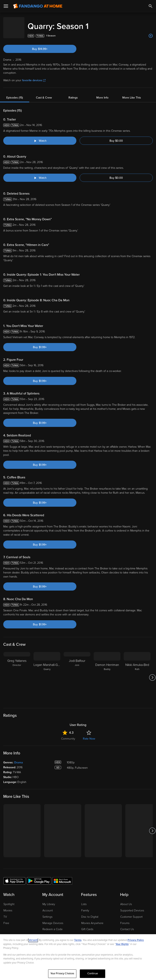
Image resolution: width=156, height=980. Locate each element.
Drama (19, 710)
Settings (47, 865)
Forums (125, 871)
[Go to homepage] (38, 6)
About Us (126, 852)
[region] (78, 957)
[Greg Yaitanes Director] (17, 625)
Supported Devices (132, 858)
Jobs (123, 896)
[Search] (151, 6)
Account (48, 858)
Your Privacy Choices (59, 924)
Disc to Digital (90, 865)
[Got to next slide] (152, 625)
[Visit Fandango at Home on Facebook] (16, 905)
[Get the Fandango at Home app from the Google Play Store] (39, 829)
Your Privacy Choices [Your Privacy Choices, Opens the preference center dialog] (62, 973)
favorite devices (34, 76)
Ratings (73, 94)
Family (85, 858)
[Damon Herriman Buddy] (107, 625)
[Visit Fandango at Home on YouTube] (24, 905)
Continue (93, 973)
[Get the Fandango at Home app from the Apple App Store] (14, 829)
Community (68, 687)
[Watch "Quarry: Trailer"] (40, 137)
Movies (8, 858)
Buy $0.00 (116, 137)
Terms (78, 940)
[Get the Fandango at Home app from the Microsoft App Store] (62, 829)
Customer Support (131, 865)
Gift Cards (87, 877)
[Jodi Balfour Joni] (77, 625)
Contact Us (127, 877)
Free (6, 871)
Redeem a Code (53, 877)
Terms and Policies (100, 924)
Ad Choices (10, 924)
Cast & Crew (44, 94)
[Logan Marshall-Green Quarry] (47, 625)
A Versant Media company (36, 914)
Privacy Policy (28, 924)
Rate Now (89, 687)
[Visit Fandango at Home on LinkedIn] (7, 905)
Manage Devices (53, 871)
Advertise (126, 883)
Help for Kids (122, 924)
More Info (102, 94)
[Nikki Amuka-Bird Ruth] (137, 625)
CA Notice (80, 924)
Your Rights (122, 944)
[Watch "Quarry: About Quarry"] (40, 174)
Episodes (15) (15, 94)
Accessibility (128, 890)
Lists (84, 852)
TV (5, 865)
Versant (33, 940)
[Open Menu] (6, 6)
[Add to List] (151, 32)
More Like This (132, 94)
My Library (49, 852)
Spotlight (9, 852)
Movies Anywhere (92, 871)
